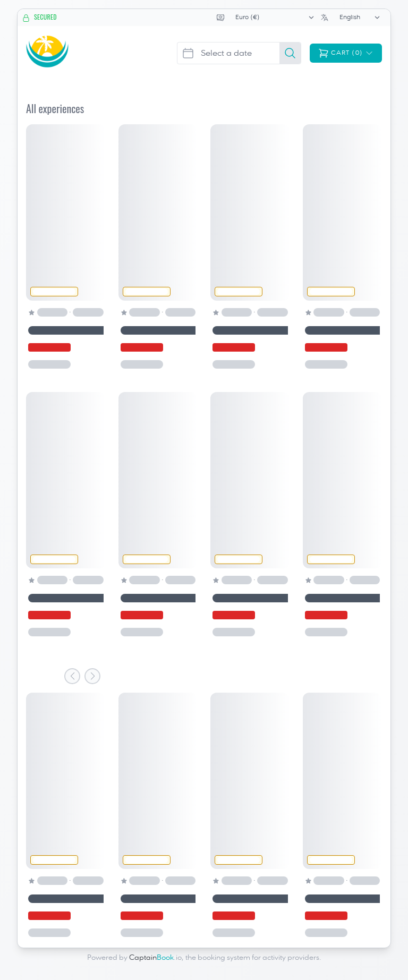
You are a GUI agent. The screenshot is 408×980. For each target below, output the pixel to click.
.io (155, 958)
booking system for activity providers (258, 958)
